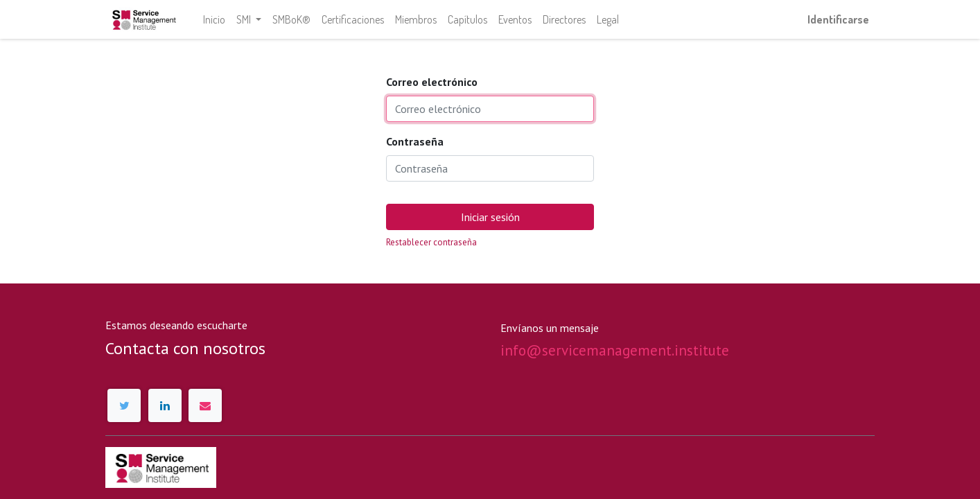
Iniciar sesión (490, 217)
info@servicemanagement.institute (615, 350)
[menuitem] (214, 19)
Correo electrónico (432, 82)
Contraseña (415, 141)
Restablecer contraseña (431, 242)
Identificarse (838, 19)
